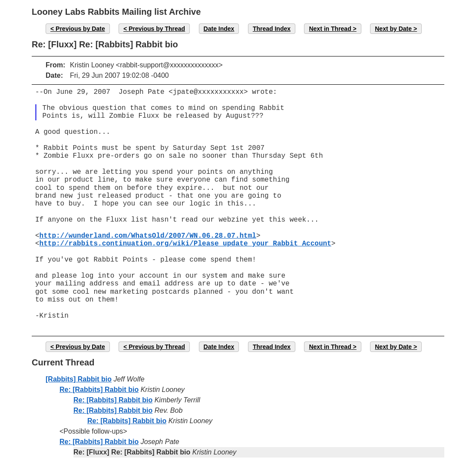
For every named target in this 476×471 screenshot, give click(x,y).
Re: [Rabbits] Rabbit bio (99, 390)
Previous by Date (80, 29)
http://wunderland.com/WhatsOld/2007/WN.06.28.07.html (148, 236)
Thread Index (272, 29)
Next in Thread (330, 29)
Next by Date (393, 29)
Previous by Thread (157, 29)
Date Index (219, 29)
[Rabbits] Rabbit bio (79, 379)
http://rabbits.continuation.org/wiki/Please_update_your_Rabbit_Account (185, 244)
